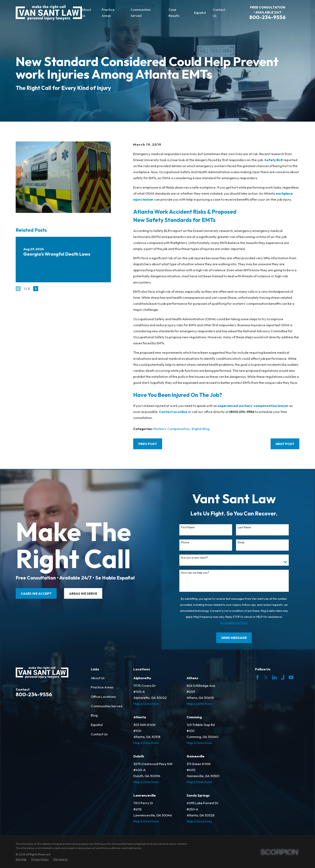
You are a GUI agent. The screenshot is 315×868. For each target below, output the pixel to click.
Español (97, 725)
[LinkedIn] (274, 677)
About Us (98, 678)
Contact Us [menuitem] (219, 13)
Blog (94, 715)
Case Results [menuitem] (174, 13)
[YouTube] (291, 677)
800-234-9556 (267, 17)
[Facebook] (257, 677)
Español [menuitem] (200, 13)
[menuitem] (21, 859)
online (182, 412)
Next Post (285, 444)
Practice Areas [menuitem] (108, 13)
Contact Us (99, 734)
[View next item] (36, 289)
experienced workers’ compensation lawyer (253, 406)
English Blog (201, 429)
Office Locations (103, 697)
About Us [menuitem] (86, 13)
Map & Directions (146, 704)
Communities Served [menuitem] (141, 13)
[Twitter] (266, 677)
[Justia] (283, 677)
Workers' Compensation (171, 429)
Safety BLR (274, 160)
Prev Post (148, 444)
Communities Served (107, 706)
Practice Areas (102, 687)
